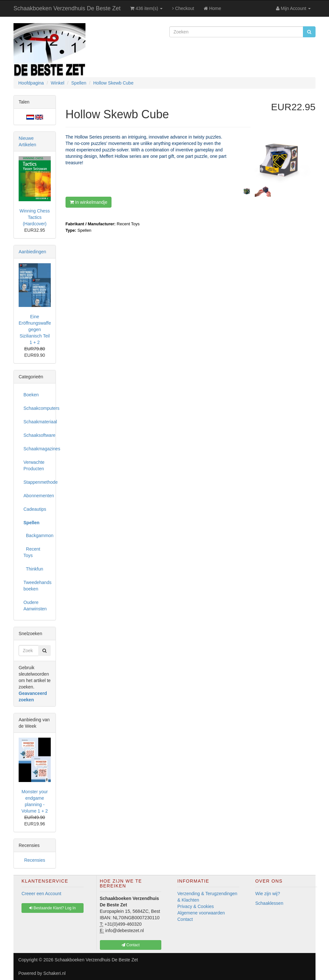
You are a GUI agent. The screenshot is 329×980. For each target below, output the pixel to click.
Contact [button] (131, 945)
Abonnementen (37, 496)
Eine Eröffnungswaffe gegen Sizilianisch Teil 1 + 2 (35, 329)
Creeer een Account (41, 894)
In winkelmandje (89, 202)
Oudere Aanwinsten (35, 606)
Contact (185, 919)
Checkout (183, 8)
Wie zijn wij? (268, 894)
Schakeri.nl (54, 973)
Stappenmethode (37, 482)
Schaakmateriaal (37, 422)
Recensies (35, 860)
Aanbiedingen (32, 252)
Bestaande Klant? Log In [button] (53, 908)
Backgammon (37, 535)
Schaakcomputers (37, 408)
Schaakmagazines (37, 449)
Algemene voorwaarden (201, 913)
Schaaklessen (269, 903)
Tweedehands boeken (37, 586)
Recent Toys (32, 552)
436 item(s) (146, 8)
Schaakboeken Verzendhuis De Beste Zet (67, 8)
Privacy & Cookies (196, 906)
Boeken (31, 395)
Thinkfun (33, 569)
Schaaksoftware (37, 435)
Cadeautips (35, 509)
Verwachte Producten (34, 465)
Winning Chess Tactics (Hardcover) (35, 217)
